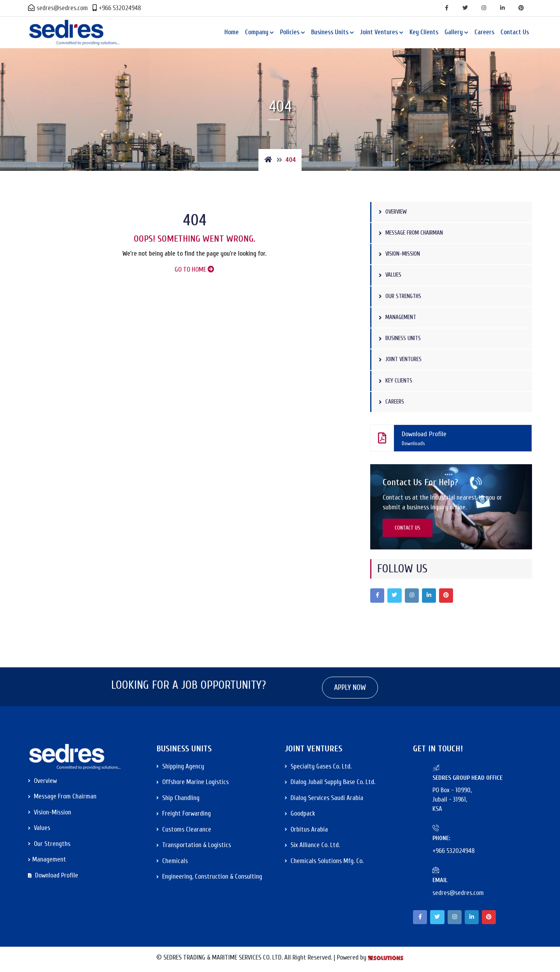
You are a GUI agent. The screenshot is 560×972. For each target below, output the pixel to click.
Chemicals (172, 863)
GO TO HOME (194, 269)
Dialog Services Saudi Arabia (324, 800)
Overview (394, 212)
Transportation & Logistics (194, 847)
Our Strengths (402, 297)
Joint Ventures (379, 32)
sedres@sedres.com (58, 8)
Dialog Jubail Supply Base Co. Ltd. (330, 784)
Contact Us (515, 32)
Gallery (454, 32)
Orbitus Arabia (306, 831)
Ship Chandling (178, 800)
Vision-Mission (402, 254)
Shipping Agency (180, 768)
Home (232, 32)
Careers (484, 32)
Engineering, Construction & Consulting (209, 878)
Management (399, 318)
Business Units (330, 32)
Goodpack (300, 815)
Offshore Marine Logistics (192, 784)
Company (257, 32)
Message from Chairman (414, 233)
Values (391, 275)
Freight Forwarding (184, 815)
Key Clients (424, 32)
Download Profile (447, 439)
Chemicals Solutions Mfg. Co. (324, 863)
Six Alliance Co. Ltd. (312, 847)
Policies (290, 32)
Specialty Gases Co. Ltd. (318, 768)
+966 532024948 (117, 8)
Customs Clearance (184, 831)
